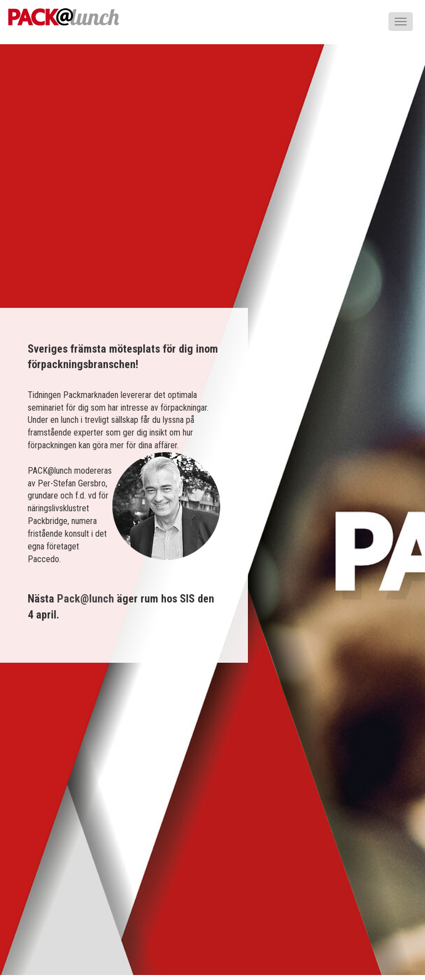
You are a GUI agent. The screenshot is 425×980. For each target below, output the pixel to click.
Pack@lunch (85, 599)
